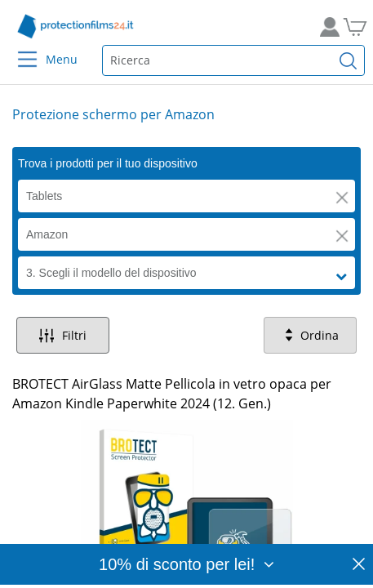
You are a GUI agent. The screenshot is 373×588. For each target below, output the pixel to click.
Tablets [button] (44, 196)
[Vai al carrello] (353, 27)
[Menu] (18, 49)
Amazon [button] (47, 234)
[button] (342, 198)
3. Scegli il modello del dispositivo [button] (111, 273)
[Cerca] (349, 60)
